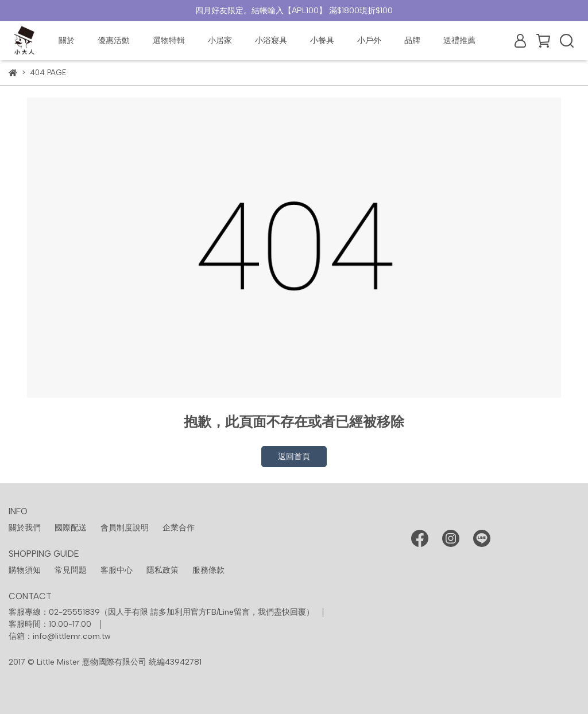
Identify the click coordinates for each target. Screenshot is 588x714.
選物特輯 (169, 40)
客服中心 (117, 570)
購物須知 (25, 570)
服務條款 (208, 570)
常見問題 (71, 570)
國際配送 (71, 528)
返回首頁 (294, 457)
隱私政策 (163, 570)
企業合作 (179, 528)
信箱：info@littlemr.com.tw (60, 636)
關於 (67, 40)
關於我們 (25, 528)
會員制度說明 (125, 528)
